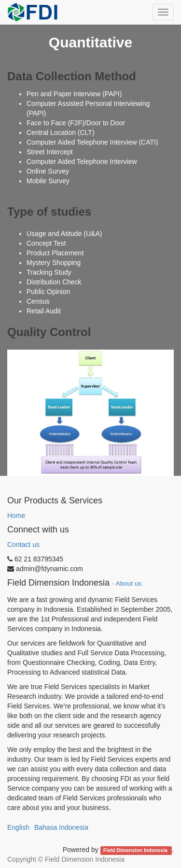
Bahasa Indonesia (61, 827)
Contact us (23, 544)
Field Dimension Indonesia (136, 850)
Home (16, 515)
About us (129, 583)
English (18, 827)
